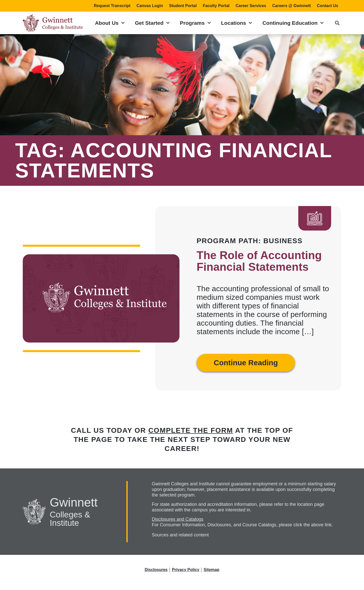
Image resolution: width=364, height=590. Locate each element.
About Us (110, 23)
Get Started (152, 23)
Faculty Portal (216, 6)
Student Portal (183, 6)
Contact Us (328, 6)
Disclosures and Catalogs (178, 519)
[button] (337, 23)
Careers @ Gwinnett (292, 6)
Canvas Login (150, 6)
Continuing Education (293, 23)
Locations (237, 23)
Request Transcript (112, 6)
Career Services (251, 6)
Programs (196, 23)
